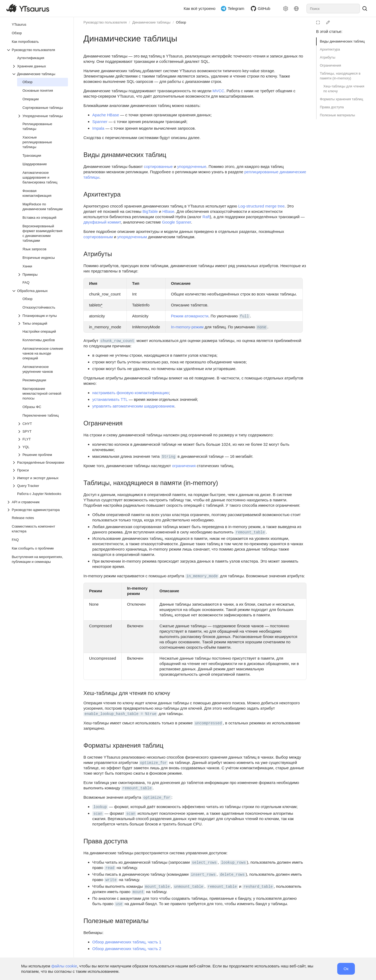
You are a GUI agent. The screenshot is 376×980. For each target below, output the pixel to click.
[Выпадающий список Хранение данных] (40, 66)
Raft (206, 217)
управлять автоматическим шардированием (133, 406)
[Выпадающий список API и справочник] (37, 502)
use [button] (119, 904)
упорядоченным (132, 237)
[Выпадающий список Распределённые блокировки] (40, 462)
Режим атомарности (190, 316)
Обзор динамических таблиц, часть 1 (127, 942)
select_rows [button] (204, 863)
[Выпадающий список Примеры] (43, 274)
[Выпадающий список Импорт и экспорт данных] (40, 478)
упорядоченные (192, 166)
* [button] (102, 305)
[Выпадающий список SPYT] (43, 431)
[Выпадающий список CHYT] (43, 424)
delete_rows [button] (232, 875)
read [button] (110, 868)
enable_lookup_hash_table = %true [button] (120, 714)
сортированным (98, 237)
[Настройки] (286, 9)
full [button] (244, 316)
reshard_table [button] (258, 887)
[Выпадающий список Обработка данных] (40, 291)
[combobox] (333, 9)
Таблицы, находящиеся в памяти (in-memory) (340, 76)
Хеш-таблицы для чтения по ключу (344, 89)
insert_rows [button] (203, 875)
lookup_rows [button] (233, 863)
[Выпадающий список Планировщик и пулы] (43, 316)
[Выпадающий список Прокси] (40, 470)
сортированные (158, 166)
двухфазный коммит (102, 222)
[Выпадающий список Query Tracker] (40, 486)
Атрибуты (328, 57)
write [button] (111, 880)
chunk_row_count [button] (117, 341)
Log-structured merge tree (261, 206)
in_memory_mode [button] (202, 576)
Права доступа (332, 107)
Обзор (181, 22)
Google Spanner (177, 222)
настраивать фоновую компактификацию (131, 393)
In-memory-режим (187, 327)
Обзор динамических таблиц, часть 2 (127, 949)
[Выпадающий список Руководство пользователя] (37, 50)
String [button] (168, 457)
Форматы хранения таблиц (342, 99)
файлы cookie (64, 966)
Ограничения (330, 65)
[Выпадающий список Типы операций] (43, 323)
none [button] (262, 327)
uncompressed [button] (208, 723)
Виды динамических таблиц (342, 41)
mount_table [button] (157, 887)
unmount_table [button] (189, 887)
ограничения (184, 466)
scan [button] (98, 814)
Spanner (100, 122)
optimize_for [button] (154, 763)
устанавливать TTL (110, 399)
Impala (98, 128)
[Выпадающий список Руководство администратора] (37, 510)
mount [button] (138, 892)
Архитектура (330, 49)
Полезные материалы (337, 115)
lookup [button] (100, 807)
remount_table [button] (250, 532)
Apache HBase (106, 115)
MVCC (218, 91)
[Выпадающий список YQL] (43, 447)
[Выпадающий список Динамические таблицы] (40, 74)
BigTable (150, 211)
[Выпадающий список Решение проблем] (43, 455)
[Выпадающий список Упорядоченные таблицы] (43, 116)
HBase (168, 211)
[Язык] (296, 9)
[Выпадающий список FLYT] (43, 439)
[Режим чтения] (318, 22)
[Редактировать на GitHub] (328, 22)
